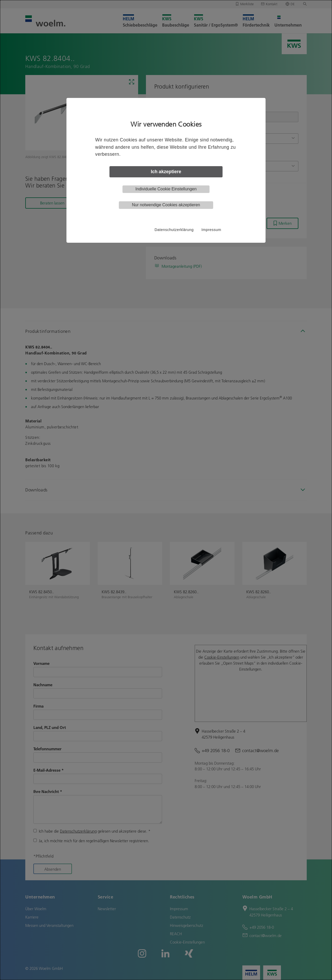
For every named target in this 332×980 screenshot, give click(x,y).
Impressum (211, 230)
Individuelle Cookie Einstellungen (166, 189)
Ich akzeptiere (166, 172)
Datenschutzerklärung (174, 230)
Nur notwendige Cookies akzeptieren (166, 205)
